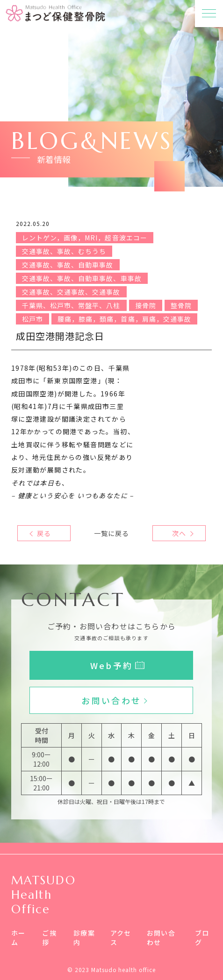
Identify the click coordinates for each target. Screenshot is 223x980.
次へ (179, 533)
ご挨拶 (49, 938)
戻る (44, 533)
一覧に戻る (111, 533)
